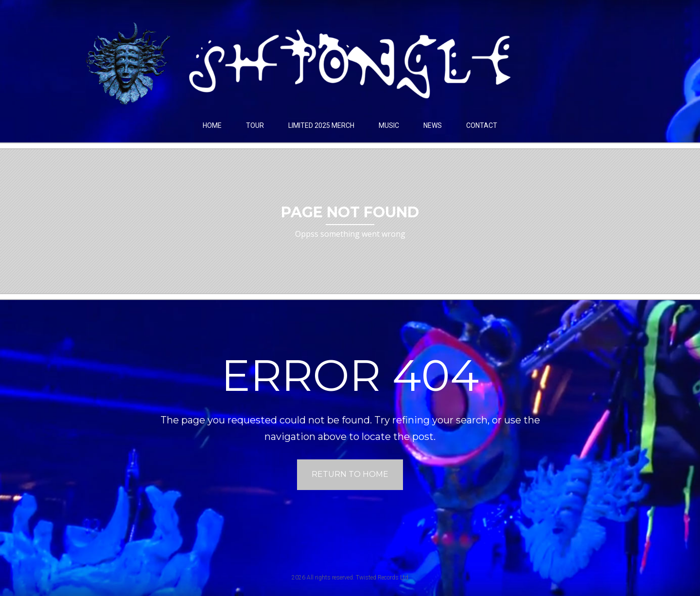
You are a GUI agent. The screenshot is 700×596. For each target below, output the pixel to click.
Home (212, 125)
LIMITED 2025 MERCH (321, 125)
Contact (482, 125)
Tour (255, 125)
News (433, 125)
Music (389, 125)
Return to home (350, 474)
